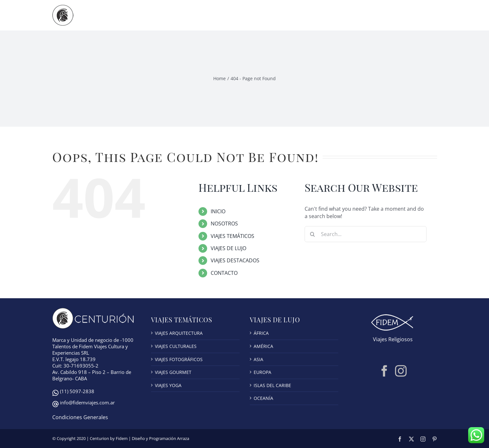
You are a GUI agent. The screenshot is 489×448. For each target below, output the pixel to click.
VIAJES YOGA (168, 385)
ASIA (258, 359)
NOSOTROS (224, 224)
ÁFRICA (261, 333)
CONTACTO (224, 273)
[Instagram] (401, 371)
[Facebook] (384, 371)
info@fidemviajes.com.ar (87, 402)
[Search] (313, 234)
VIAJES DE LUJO (228, 248)
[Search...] (366, 234)
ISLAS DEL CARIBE (272, 385)
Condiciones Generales (80, 417)
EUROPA (262, 372)
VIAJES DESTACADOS (235, 260)
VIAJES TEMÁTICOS (232, 236)
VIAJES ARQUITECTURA (179, 333)
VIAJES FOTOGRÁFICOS (179, 359)
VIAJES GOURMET (173, 372)
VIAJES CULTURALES (176, 346)
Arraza (183, 438)
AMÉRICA (263, 346)
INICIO (218, 211)
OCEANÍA (263, 398)
